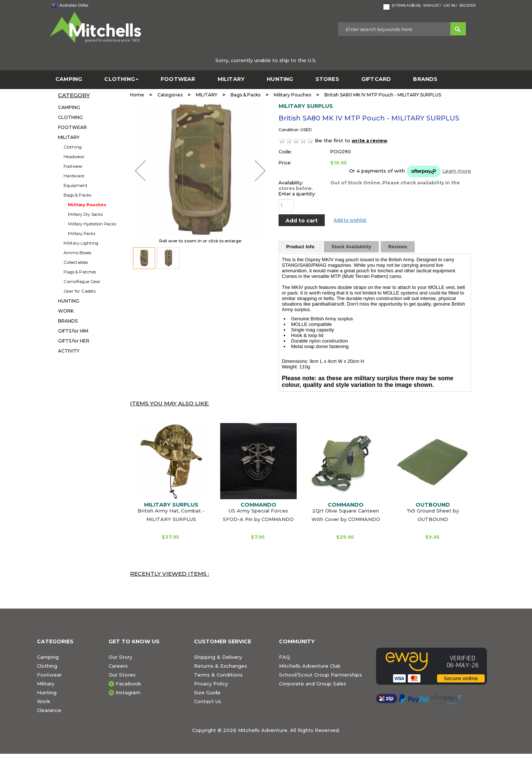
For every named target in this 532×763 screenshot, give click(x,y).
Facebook (128, 684)
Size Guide (207, 692)
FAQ (284, 657)
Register (467, 5)
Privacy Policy (211, 684)
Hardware (74, 176)
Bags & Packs (77, 195)
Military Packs (82, 234)
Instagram (128, 692)
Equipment (76, 185)
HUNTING (280, 79)
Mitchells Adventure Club (310, 666)
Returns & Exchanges (221, 666)
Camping (48, 657)
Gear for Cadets (80, 291)
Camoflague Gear (82, 282)
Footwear (73, 166)
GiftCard (376, 79)
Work (44, 701)
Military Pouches (87, 205)
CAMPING (69, 79)
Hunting (47, 692)
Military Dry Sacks (85, 214)
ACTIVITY (69, 351)
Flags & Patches (80, 272)
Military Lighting (81, 243)
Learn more (457, 171)
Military (46, 684)
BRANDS (425, 79)
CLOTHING (121, 79)
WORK (66, 311)
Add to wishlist (350, 220)
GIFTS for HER (74, 341)
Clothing (73, 147)
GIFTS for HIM (73, 331)
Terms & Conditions (218, 675)
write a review (369, 141)
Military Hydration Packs (92, 224)
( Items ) (401, 6)
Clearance (49, 710)
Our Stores (122, 675)
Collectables (76, 262)
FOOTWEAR (178, 79)
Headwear (74, 157)
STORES (327, 79)
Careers (118, 666)
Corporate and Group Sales (313, 684)
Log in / (450, 5)
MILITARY (231, 79)
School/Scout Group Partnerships (320, 675)
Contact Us (208, 701)
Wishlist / (432, 5)
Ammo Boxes (77, 253)
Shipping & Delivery (218, 657)
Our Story (120, 657)
